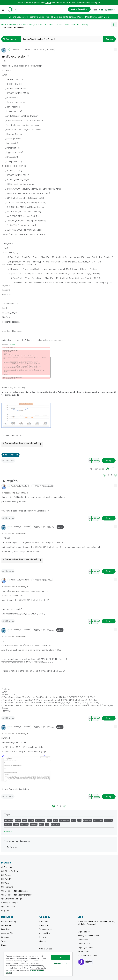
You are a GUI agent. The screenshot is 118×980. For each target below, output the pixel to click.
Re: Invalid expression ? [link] (15, 27)
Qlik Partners (7, 925)
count (16, 824)
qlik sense (9, 820)
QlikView (5, 883)
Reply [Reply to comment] (109, 518)
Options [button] (114, 25)
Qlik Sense (6, 875)
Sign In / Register (107, 10)
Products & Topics (53, 25)
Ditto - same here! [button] (11, 455)
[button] (115, 49)
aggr (41, 824)
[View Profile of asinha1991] (15, 486)
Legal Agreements (85, 947)
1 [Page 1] (108, 475)
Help (95, 10)
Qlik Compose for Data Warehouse (17, 895)
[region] (38, 964)
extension (55, 824)
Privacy (43, 937)
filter (55, 820)
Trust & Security (46, 929)
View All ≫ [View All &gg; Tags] (8, 831)
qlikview (8, 824)
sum (47, 824)
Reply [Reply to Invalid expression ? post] (109, 460)
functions (108, 820)
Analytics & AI (35, 25)
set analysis (64, 820)
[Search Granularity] (12, 39)
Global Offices (46, 949)
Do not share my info (87, 955)
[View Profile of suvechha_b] (16, 49)
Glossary (5, 937)
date (24, 820)
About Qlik (44, 921)
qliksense (87, 820)
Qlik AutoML (7, 879)
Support (5, 945)
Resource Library (9, 921)
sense (18, 820)
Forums (22, 25)
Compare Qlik (7, 933)
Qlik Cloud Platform (10, 871)
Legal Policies (84, 932)
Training (5, 941)
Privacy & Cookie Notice (88, 936)
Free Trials (6, 929)
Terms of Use (84, 944)
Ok (61, 957)
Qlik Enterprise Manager (12, 899)
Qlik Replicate (7, 887)
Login (48, 3)
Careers (43, 941)
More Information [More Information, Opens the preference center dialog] (61, 963)
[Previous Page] (106, 475)
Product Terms (84, 951)
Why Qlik (5, 911)
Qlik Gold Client (8, 907)
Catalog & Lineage (9, 903)
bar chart (24, 824)
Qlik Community (9, 25)
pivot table (98, 820)
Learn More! (103, 17)
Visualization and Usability (76, 25)
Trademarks (83, 940)
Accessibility (45, 933)
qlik (79, 820)
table (74, 820)
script (31, 820)
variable (34, 824)
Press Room (45, 925)
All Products (7, 867)
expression (40, 820)
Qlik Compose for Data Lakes (14, 891)
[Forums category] (5, 847)
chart (49, 820)
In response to (15, 493)
